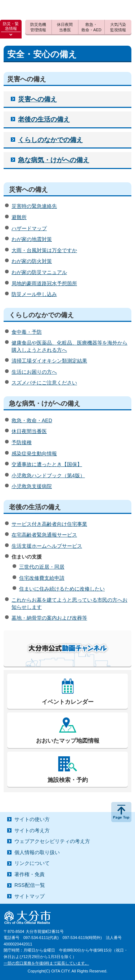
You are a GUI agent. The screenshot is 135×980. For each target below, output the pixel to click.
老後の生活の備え (44, 119)
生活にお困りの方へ (34, 372)
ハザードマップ (29, 228)
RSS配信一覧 (30, 885)
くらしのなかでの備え (50, 140)
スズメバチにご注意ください (44, 383)
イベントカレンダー (68, 702)
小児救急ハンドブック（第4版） (48, 475)
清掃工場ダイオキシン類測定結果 (49, 361)
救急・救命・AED (32, 420)
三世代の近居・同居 (42, 567)
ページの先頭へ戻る (121, 812)
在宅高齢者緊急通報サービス (44, 535)
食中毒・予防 (27, 332)
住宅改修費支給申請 (42, 578)
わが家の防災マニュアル (39, 272)
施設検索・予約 (68, 780)
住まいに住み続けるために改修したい (62, 589)
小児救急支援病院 (32, 486)
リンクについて (32, 863)
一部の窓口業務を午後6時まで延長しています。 (46, 963)
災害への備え (37, 99)
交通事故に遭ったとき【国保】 (47, 464)
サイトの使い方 (32, 819)
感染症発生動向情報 (34, 453)
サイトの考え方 (32, 830)
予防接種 (22, 442)
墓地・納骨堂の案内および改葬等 (49, 618)
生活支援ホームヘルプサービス (47, 546)
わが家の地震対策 (32, 239)
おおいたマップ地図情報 (68, 741)
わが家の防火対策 (32, 261)
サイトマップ (30, 896)
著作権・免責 (30, 874)
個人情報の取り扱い (37, 852)
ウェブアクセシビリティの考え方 (52, 841)
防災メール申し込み (34, 294)
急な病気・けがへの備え (54, 160)
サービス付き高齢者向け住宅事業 (49, 524)
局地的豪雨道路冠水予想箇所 (44, 283)
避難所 (19, 217)
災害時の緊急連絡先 (34, 206)
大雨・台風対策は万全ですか (44, 250)
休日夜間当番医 (29, 431)
